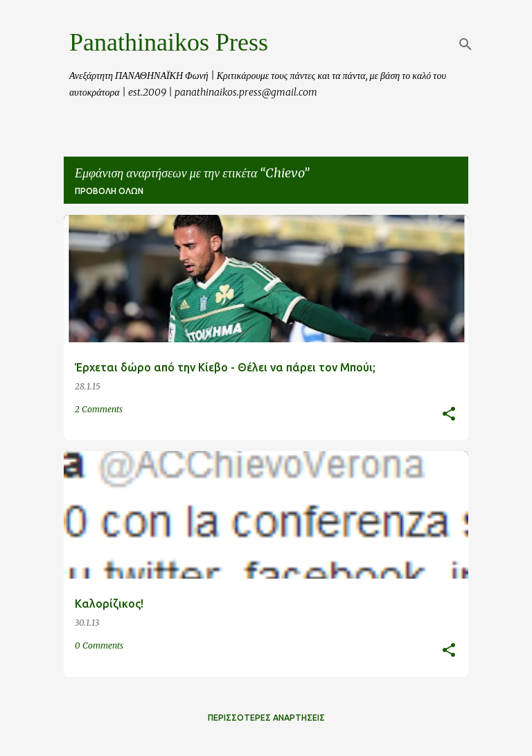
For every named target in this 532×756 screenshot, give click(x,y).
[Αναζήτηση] (465, 44)
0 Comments (99, 645)
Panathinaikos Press (169, 42)
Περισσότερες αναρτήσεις (266, 718)
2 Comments (99, 409)
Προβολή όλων (109, 191)
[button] (449, 415)
